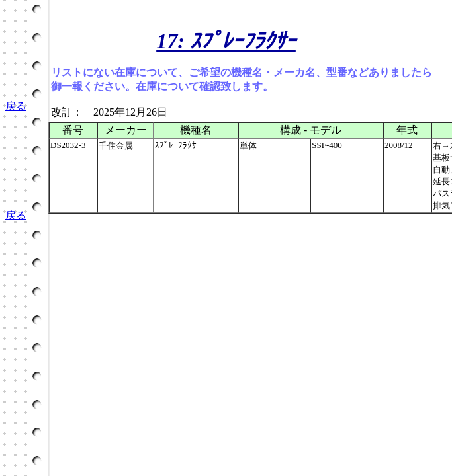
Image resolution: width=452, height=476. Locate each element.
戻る (16, 106)
